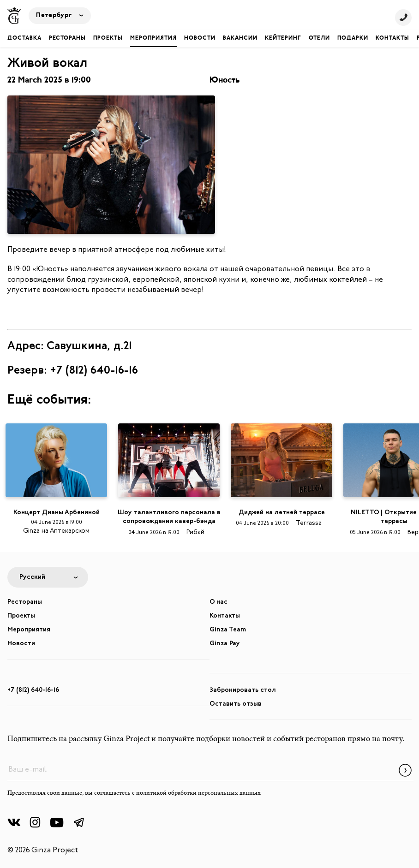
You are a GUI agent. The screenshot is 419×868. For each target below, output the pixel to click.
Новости (200, 38)
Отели (319, 38)
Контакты (392, 38)
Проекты (108, 38)
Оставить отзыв (236, 704)
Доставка (24, 38)
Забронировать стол (243, 690)
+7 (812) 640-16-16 (33, 690)
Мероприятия (153, 38)
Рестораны (67, 38)
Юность (224, 80)
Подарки (353, 38)
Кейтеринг (283, 38)
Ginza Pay (225, 644)
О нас (218, 602)
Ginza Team (228, 630)
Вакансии (240, 38)
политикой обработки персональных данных (198, 793)
